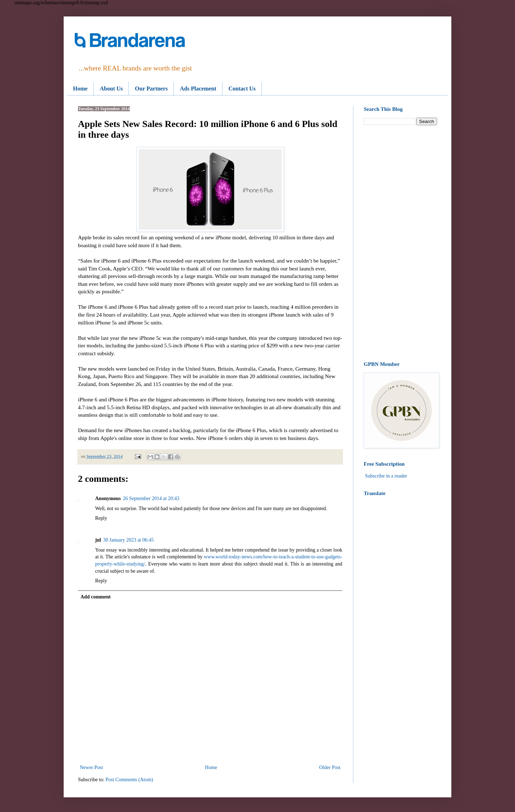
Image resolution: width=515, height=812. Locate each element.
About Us (111, 89)
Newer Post (91, 767)
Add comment (95, 597)
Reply (101, 518)
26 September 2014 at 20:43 (151, 498)
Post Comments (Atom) (129, 780)
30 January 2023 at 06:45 (128, 540)
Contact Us (242, 89)
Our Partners (151, 89)
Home (80, 89)
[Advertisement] (400, 243)
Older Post (330, 767)
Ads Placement (198, 89)
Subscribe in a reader (386, 476)
